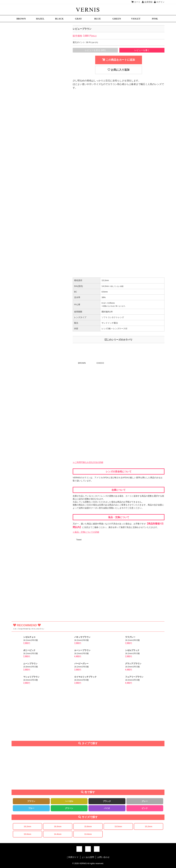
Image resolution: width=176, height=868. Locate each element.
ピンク (145, 808)
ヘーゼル (69, 801)
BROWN (21, 19)
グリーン (69, 808)
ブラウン (31, 801)
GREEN (117, 19)
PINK (155, 19)
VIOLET (136, 19)
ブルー (31, 808)
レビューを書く (142, 50)
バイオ (107, 808)
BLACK (59, 19)
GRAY (78, 19)
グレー (145, 801)
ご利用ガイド (73, 857)
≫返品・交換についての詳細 (86, 532)
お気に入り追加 (119, 70)
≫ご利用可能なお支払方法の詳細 (88, 462)
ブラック (107, 801)
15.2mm (149, 826)
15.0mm (27, 834)
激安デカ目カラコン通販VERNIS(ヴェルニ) (88, 10)
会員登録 (147, 2)
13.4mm (88, 834)
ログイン (159, 2)
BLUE (98, 19)
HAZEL (40, 19)
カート (136, 2)
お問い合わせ (103, 857)
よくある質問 (88, 857)
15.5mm (118, 826)
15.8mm (88, 826)
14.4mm (58, 834)
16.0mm (58, 826)
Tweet (79, 540)
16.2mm (27, 826)
